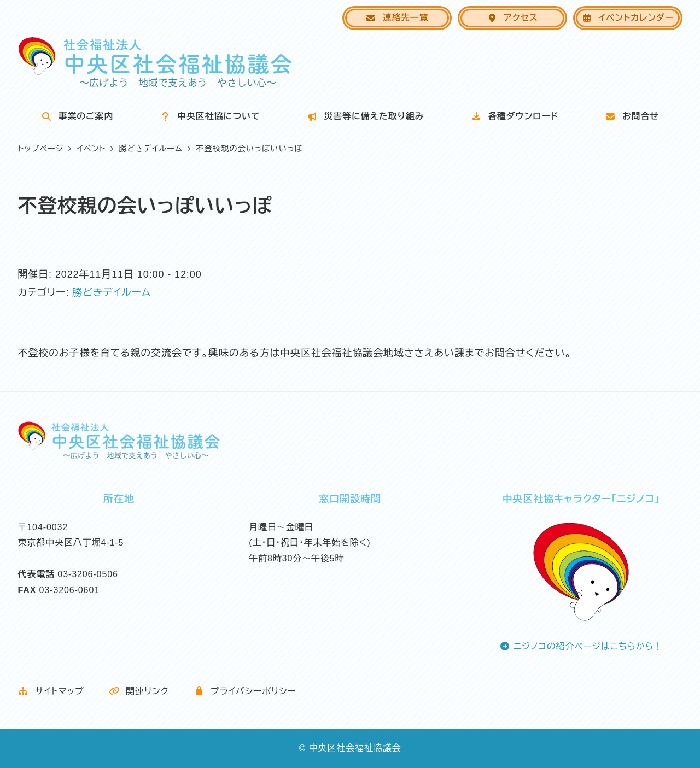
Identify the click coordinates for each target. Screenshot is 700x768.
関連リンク (139, 691)
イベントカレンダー (628, 18)
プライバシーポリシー (245, 691)
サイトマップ (51, 691)
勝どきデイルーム (112, 292)
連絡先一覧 (397, 18)
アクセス (512, 18)
